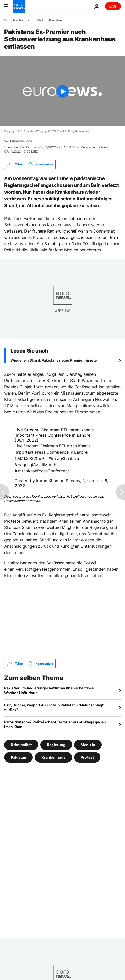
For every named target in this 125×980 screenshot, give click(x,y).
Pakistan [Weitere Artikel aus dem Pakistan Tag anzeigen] (18, 757)
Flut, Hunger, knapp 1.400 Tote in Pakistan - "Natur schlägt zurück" (54, 707)
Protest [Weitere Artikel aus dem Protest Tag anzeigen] (87, 757)
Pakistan (55, 20)
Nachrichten (22, 20)
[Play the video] (63, 91)
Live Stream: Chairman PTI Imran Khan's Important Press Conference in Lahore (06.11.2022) (54, 435)
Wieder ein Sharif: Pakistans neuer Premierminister (54, 360)
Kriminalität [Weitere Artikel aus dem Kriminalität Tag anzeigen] (21, 745)
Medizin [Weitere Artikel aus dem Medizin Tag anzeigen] (88, 745)
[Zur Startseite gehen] (19, 6)
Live (113, 6)
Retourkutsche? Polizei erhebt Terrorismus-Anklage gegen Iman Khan (55, 724)
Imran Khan (47, 481)
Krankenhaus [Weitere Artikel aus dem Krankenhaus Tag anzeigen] (53, 757)
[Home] (6, 20)
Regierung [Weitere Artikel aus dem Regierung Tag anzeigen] (56, 745)
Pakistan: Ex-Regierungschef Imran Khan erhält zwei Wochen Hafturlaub (49, 690)
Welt (40, 20)
